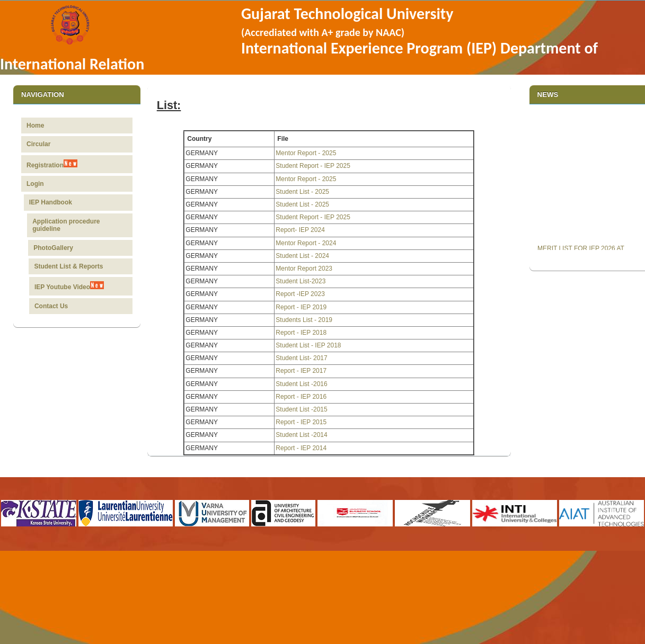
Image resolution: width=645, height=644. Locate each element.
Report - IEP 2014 (301, 448)
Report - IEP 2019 (301, 307)
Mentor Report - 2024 (306, 243)
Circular (38, 144)
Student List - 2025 (302, 192)
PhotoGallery (54, 248)
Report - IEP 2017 (301, 371)
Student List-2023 (301, 281)
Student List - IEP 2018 (308, 345)
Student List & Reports (68, 266)
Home (35, 126)
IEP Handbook (55, 202)
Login (40, 184)
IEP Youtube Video (68, 286)
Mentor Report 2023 (304, 269)
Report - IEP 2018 (301, 333)
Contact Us (48, 306)
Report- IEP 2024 (300, 230)
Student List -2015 (301, 409)
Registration (52, 164)
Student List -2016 (301, 384)
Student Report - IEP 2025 (313, 166)
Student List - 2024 (302, 256)
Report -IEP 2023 (300, 294)
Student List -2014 (301, 435)
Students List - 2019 (304, 320)
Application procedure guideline (68, 225)
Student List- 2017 (301, 358)
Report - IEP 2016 (301, 397)
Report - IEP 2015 (301, 422)
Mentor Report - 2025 (306, 153)
